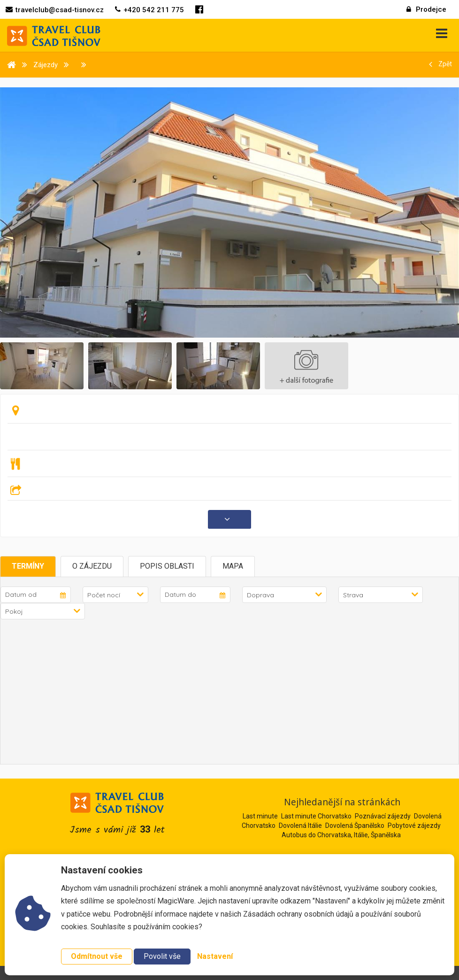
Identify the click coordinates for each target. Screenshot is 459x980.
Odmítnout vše (97, 956)
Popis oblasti (167, 566)
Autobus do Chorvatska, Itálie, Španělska (341, 835)
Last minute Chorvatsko (316, 816)
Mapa (233, 566)
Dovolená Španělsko (355, 826)
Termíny (28, 566)
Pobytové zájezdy (414, 826)
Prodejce (426, 9)
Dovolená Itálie (300, 826)
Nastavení (215, 956)
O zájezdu (92, 566)
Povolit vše (162, 956)
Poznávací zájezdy (383, 816)
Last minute (260, 816)
